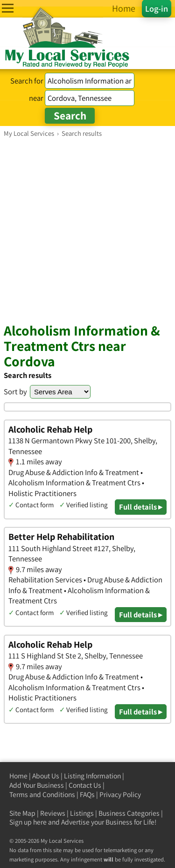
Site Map (22, 813)
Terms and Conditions (42, 794)
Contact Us (85, 785)
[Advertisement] (87, 230)
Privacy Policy (120, 794)
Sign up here (28, 822)
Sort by (15, 392)
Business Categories (129, 813)
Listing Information (92, 776)
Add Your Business (37, 785)
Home (18, 776)
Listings (82, 813)
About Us (46, 776)
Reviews (53, 813)
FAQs (87, 794)
